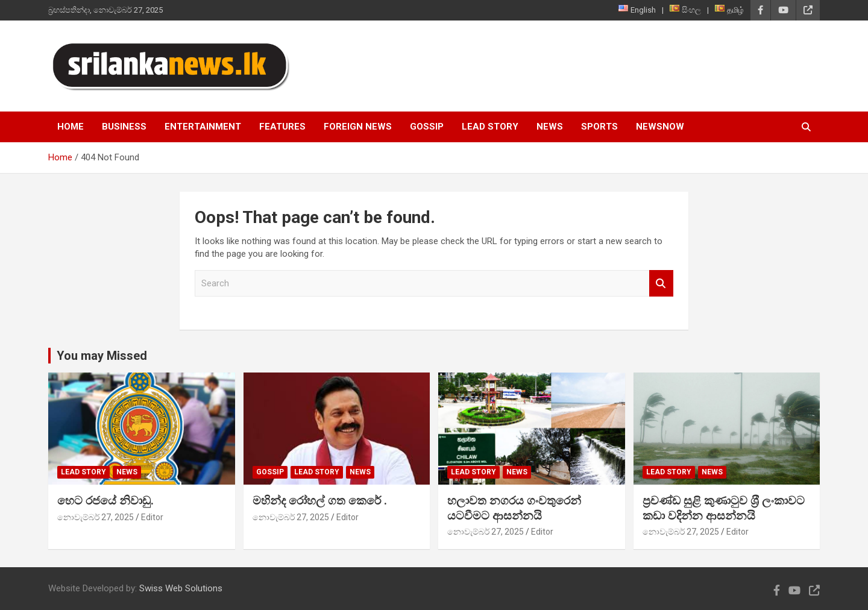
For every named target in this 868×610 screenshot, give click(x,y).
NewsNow (660, 127)
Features (282, 127)
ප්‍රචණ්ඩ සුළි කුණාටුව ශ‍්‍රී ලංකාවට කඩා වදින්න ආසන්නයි (724, 508)
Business (124, 127)
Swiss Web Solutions (181, 588)
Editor (152, 517)
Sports (599, 127)
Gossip (427, 127)
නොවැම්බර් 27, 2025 (96, 517)
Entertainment (203, 127)
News (550, 127)
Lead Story (490, 127)
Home (71, 127)
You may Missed (102, 356)
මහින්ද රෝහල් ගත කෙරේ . (320, 501)
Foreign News (358, 127)
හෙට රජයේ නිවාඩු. (105, 501)
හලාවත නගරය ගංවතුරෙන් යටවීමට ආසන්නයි (514, 508)
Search (661, 284)
